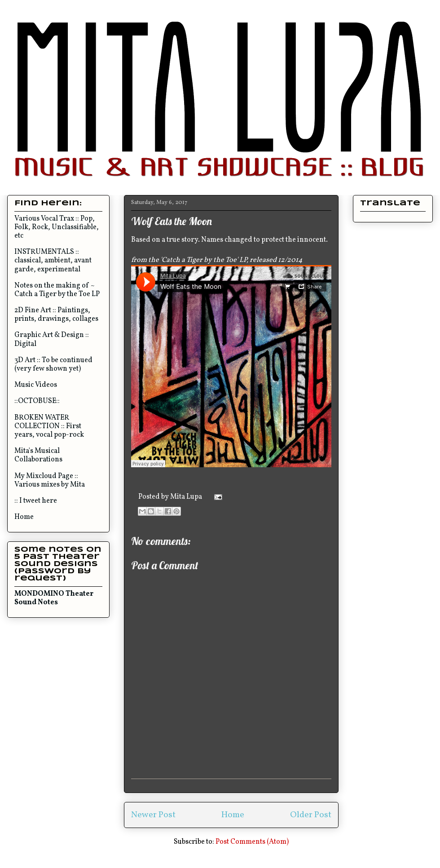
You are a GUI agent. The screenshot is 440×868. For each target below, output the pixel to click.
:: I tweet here (36, 501)
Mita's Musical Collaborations (38, 455)
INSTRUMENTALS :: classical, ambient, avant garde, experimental (53, 261)
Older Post (311, 815)
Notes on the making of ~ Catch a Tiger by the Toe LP (57, 290)
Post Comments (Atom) (252, 842)
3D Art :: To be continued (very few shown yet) (53, 365)
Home (233, 815)
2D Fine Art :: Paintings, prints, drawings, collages (56, 315)
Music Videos (36, 385)
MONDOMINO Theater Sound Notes (54, 598)
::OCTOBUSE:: (37, 401)
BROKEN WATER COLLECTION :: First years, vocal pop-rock (49, 426)
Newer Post (153, 815)
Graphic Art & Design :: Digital (52, 339)
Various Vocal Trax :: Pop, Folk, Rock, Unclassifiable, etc (57, 227)
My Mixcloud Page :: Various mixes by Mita (50, 480)
